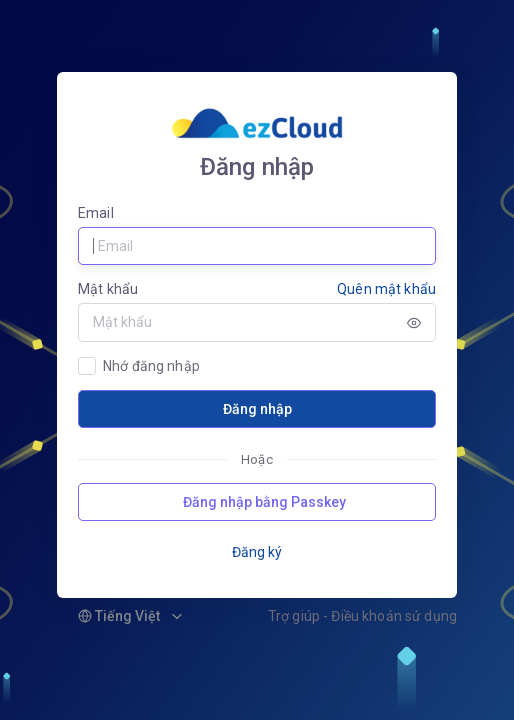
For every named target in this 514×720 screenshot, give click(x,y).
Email (96, 213)
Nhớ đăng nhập (151, 366)
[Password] (235, 322)
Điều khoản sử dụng (394, 616)
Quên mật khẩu (386, 289)
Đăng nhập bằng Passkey (264, 502)
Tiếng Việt (119, 616)
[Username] (257, 246)
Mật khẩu (108, 289)
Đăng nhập (257, 409)
